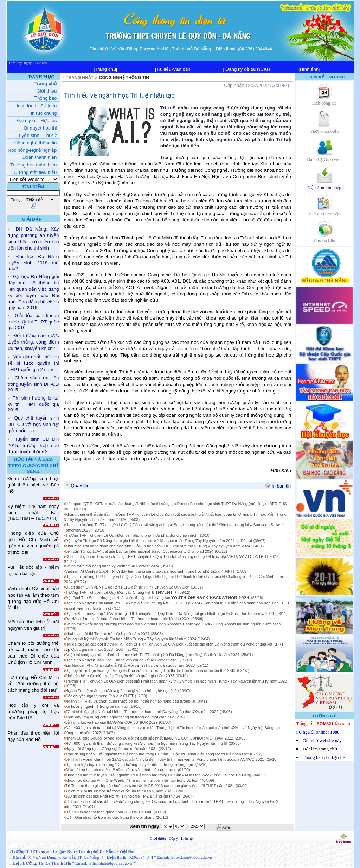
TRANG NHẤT (80, 78)
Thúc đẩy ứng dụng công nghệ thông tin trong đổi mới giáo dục (120, 717)
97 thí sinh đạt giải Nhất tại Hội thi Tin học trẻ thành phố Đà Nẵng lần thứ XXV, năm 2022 (142, 712)
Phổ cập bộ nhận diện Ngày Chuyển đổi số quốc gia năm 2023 (120, 676)
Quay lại (76, 486)
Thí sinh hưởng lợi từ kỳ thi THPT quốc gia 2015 (33, 404)
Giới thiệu (158, 839)
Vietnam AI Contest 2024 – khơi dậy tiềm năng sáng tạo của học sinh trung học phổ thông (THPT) (150, 571)
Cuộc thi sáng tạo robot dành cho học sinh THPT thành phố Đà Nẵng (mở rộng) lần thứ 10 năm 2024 (152, 655)
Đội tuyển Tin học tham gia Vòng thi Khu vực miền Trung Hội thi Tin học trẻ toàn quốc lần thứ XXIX (150, 671)
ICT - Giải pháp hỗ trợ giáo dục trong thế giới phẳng (110, 817)
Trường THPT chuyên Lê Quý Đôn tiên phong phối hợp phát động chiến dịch (132, 535)
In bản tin (278, 486)
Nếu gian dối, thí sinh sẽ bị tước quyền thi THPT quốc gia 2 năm (33, 363)
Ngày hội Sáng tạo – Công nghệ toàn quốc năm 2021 (111, 749)
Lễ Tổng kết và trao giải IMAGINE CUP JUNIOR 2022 (111, 722)
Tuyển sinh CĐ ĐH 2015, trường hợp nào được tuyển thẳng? (33, 445)
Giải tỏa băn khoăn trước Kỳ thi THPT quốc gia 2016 (33, 322)
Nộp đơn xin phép (324, 185)
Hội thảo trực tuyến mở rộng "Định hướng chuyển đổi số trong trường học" (130, 765)
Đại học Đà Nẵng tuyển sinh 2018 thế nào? (33, 262)
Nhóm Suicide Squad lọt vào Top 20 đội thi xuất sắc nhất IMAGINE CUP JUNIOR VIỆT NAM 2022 (149, 738)
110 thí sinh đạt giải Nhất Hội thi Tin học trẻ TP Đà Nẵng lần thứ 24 (123, 796)
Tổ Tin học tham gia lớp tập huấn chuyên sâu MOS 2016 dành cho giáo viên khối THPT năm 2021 (150, 786)
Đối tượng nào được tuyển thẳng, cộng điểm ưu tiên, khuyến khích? (33, 342)
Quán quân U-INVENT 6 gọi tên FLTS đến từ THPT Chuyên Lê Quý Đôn (127, 587)
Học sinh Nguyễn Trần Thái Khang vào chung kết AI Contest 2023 (122, 660)
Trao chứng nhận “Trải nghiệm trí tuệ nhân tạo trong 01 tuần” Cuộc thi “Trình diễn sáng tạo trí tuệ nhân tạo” (157, 754)
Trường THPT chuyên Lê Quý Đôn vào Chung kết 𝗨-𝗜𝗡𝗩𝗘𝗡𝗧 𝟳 (121, 592)
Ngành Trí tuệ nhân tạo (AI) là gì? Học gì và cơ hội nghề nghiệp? (121, 691)
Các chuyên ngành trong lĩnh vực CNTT (99, 696)
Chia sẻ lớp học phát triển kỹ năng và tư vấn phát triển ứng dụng (121, 770)
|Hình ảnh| (309, 69)
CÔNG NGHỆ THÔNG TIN (124, 78)
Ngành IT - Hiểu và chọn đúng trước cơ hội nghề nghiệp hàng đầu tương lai (130, 701)
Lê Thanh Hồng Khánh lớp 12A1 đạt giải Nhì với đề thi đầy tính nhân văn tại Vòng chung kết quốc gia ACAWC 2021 (165, 759)
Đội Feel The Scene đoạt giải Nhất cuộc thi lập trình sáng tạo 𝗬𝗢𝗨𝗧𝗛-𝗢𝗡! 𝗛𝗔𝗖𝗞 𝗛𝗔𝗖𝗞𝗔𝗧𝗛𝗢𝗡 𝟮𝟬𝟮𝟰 (157, 598)
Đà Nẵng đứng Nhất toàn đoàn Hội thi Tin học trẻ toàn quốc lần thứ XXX (128, 619)
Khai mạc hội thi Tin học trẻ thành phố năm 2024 (107, 634)
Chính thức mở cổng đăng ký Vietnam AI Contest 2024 (112, 566)
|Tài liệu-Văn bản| (173, 69)
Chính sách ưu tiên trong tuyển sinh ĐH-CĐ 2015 (33, 384)
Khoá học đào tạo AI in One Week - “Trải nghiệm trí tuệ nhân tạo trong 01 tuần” (134, 780)
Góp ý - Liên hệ (181, 839)
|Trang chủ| (105, 69)
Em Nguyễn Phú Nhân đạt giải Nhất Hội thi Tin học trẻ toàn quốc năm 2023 (130, 665)
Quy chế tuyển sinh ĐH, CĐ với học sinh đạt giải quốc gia (33, 424)
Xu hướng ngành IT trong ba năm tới (97, 706)
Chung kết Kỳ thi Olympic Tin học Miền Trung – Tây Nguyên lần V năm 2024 (131, 639)
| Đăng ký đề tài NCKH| (247, 69)
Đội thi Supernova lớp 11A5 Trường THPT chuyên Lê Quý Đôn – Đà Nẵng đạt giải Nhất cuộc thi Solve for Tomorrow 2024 (170, 614)
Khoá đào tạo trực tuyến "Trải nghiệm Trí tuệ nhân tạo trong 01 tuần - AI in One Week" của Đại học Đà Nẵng (158, 775)
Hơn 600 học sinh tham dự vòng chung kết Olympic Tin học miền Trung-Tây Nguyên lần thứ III (146, 743)
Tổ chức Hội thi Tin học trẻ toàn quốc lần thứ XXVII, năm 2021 (119, 791)
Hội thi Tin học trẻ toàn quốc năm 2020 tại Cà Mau (109, 812)
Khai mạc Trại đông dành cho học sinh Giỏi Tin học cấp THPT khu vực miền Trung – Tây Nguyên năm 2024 (158, 546)
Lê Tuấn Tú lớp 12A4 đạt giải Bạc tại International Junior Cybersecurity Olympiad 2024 (139, 551)
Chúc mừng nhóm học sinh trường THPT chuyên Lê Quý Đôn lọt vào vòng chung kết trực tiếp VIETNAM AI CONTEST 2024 (172, 556)
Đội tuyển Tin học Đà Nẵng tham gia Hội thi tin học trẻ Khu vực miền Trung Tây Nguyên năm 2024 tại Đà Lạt (159, 541)
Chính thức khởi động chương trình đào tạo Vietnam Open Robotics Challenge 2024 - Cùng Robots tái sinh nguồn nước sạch (173, 624)
